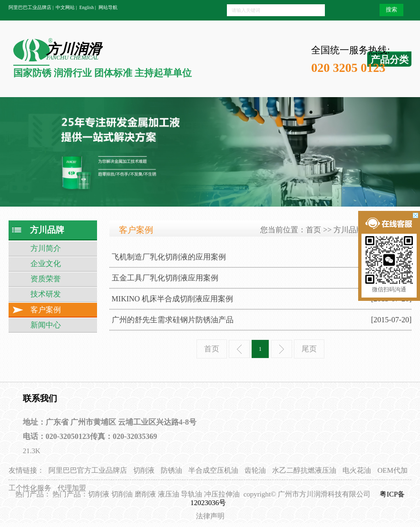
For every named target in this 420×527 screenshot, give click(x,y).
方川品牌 (349, 230)
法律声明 (210, 516)
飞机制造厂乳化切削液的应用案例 (169, 257)
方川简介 (46, 248)
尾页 (309, 349)
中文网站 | (66, 7)
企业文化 (46, 263)
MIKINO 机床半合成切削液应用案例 (173, 299)
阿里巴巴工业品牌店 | (31, 7)
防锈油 (171, 470)
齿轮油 (255, 470)
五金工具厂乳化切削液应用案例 (165, 278)
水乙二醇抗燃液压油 (304, 470)
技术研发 (46, 294)
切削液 (144, 470)
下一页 (282, 349)
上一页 (239, 349)
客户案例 (46, 310)
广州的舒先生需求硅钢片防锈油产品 (173, 320)
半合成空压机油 (213, 470)
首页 (313, 230)
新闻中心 (46, 325)
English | (88, 7)
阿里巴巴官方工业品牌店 (88, 470)
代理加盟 (72, 488)
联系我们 (40, 398)
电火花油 (357, 470)
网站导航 (108, 7)
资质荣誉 (46, 279)
